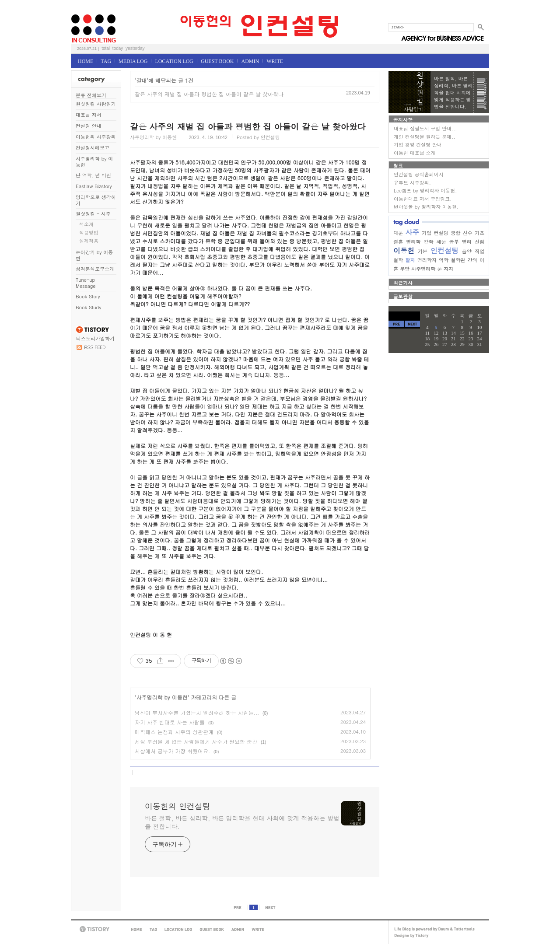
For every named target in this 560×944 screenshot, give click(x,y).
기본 (423, 251)
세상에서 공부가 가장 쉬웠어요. (172, 751)
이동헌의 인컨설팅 (82, 12)
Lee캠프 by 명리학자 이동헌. (425, 191)
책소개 (86, 224)
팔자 (410, 260)
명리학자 (427, 260)
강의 (472, 260)
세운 (441, 242)
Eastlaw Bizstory (94, 186)
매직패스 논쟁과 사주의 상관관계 (174, 732)
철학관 (458, 260)
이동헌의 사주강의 (96, 137)
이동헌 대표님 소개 (415, 153)
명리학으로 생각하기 (96, 200)
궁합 (455, 233)
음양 (467, 251)
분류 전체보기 (91, 95)
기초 (479, 233)
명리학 (413, 242)
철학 (398, 260)
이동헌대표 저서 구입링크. (423, 199)
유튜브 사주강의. (412, 183)
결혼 (398, 242)
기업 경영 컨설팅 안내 (418, 145)
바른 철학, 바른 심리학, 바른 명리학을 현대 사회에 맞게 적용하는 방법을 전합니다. (242, 822)
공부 (454, 242)
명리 (467, 242)
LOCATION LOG (174, 61)
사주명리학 (423, 269)
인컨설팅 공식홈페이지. (420, 174)
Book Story (88, 296)
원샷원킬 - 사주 (93, 214)
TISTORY (96, 929)
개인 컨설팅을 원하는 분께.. (424, 137)
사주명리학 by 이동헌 (94, 162)
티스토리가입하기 (95, 338)
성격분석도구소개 (95, 269)
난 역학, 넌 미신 (93, 175)
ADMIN (250, 61)
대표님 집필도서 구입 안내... (425, 128)
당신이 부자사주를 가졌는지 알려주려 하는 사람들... (197, 712)
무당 (405, 269)
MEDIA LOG (133, 61)
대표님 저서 (89, 115)
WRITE (275, 61)
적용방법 (89, 233)
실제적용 (89, 241)
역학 (444, 260)
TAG (106, 61)
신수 (468, 233)
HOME (86, 61)
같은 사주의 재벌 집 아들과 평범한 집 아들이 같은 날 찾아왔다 (209, 94)
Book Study (88, 307)
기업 (427, 233)
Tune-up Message (86, 283)
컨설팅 (441, 233)
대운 (398, 233)
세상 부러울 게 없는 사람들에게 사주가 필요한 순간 (196, 741)
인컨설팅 (444, 250)
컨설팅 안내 (89, 126)
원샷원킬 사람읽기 (96, 104)
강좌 (428, 242)
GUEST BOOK (217, 61)
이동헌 (404, 250)
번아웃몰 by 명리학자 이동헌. (426, 207)
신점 (479, 242)
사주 (413, 232)
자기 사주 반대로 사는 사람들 (170, 722)
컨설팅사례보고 (93, 148)
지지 (448, 269)
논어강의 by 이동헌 (94, 255)
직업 (479, 251)
